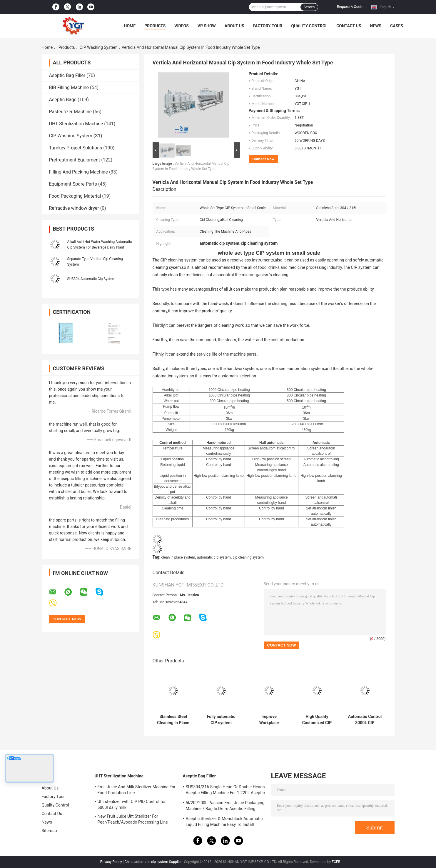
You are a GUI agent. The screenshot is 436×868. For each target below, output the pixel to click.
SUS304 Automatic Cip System (91, 279)
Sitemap (49, 831)
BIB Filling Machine (69, 88)
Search (309, 7)
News (376, 26)
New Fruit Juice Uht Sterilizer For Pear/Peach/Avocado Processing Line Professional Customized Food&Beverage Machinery (136, 820)
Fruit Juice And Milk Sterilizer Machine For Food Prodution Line (137, 790)
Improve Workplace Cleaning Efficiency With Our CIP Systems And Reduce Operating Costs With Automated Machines (269, 720)
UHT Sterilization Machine (76, 124)
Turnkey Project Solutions (76, 148)
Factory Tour (268, 26)
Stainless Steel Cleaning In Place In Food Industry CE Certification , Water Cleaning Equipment (173, 720)
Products (155, 26)
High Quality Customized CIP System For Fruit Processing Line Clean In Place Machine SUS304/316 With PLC (317, 720)
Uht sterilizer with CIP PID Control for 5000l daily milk (132, 804)
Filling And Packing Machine (78, 172)
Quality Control (309, 26)
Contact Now (264, 159)
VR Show (207, 26)
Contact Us (349, 26)
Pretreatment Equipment (75, 160)
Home (130, 26)
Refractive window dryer (74, 208)
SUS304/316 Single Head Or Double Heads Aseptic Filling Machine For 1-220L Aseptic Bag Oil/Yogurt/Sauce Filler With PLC (225, 791)
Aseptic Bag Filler (67, 75)
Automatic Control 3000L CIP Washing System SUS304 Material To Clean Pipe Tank (365, 720)
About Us (234, 26)
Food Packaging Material (75, 196)
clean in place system (178, 557)
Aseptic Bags (63, 100)
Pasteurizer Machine (71, 112)
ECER (336, 862)
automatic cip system (214, 557)
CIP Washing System (99, 47)
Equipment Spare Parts (73, 184)
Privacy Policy (111, 862)
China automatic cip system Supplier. (154, 862)
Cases (397, 26)
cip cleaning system (248, 557)
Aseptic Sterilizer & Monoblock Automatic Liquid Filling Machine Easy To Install (224, 822)
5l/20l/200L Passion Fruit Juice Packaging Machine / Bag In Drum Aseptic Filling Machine (225, 807)
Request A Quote (350, 7)
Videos (182, 26)
